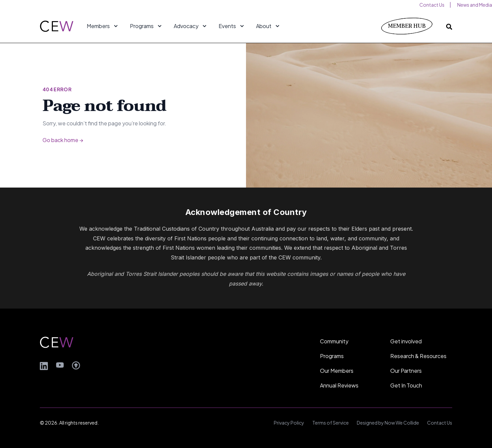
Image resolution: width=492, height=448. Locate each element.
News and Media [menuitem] (475, 5)
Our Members (337, 371)
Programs (332, 356)
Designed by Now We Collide (388, 423)
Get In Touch (406, 385)
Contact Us (440, 423)
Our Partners (406, 371)
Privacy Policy (289, 423)
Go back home (63, 140)
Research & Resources (418, 356)
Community (334, 341)
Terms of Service (331, 423)
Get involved (406, 341)
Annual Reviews (339, 385)
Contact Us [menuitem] (432, 5)
